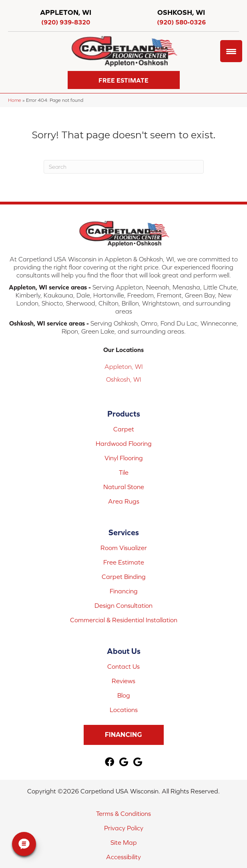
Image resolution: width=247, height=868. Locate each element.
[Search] (124, 167)
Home (15, 100)
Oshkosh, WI (124, 379)
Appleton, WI (124, 366)
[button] (124, 80)
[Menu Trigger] (231, 51)
